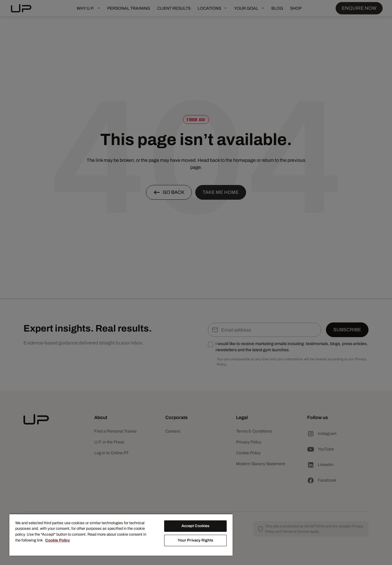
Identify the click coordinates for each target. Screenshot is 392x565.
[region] (121, 535)
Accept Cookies (196, 526)
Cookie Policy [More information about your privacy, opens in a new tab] (58, 540)
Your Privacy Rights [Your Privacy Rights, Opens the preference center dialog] (195, 540)
